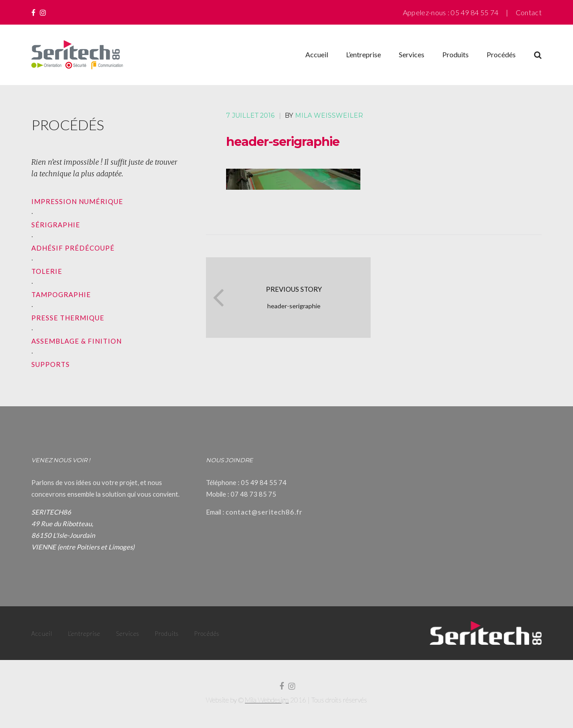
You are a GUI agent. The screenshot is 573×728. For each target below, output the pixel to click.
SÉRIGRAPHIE (56, 225)
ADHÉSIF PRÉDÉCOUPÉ (73, 248)
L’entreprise (363, 54)
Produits (455, 54)
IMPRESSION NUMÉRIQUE (77, 201)
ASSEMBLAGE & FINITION (77, 341)
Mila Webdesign (267, 700)
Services (412, 54)
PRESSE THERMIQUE (68, 318)
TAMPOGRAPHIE (61, 294)
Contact (529, 12)
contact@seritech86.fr (264, 512)
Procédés (501, 54)
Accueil (317, 54)
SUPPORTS (51, 364)
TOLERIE (47, 271)
